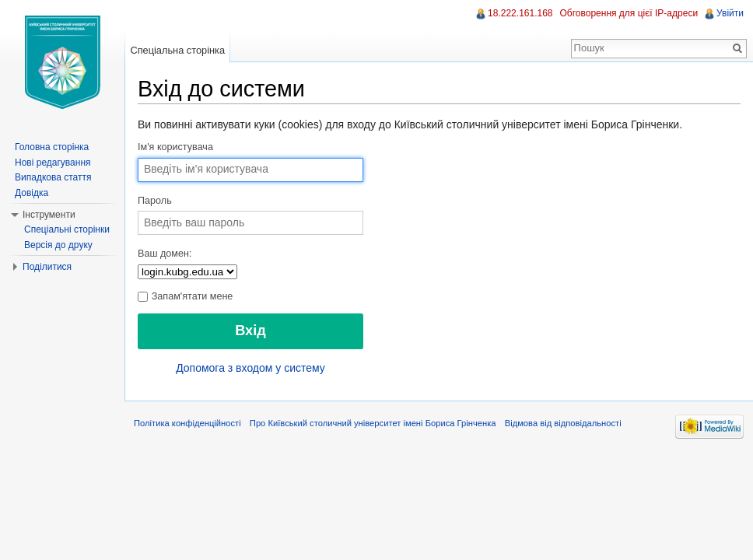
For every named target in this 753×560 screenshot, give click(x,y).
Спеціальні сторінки (67, 229)
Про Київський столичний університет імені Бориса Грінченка (373, 423)
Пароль (155, 201)
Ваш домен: (165, 254)
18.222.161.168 (520, 13)
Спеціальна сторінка (177, 50)
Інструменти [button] (49, 215)
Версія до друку (58, 245)
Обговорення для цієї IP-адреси (629, 13)
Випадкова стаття (53, 177)
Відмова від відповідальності (563, 423)
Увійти (730, 13)
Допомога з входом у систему (250, 368)
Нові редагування (53, 163)
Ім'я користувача (175, 147)
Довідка (32, 193)
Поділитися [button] (47, 267)
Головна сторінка (52, 147)
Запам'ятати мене (185, 296)
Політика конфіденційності (187, 423)
